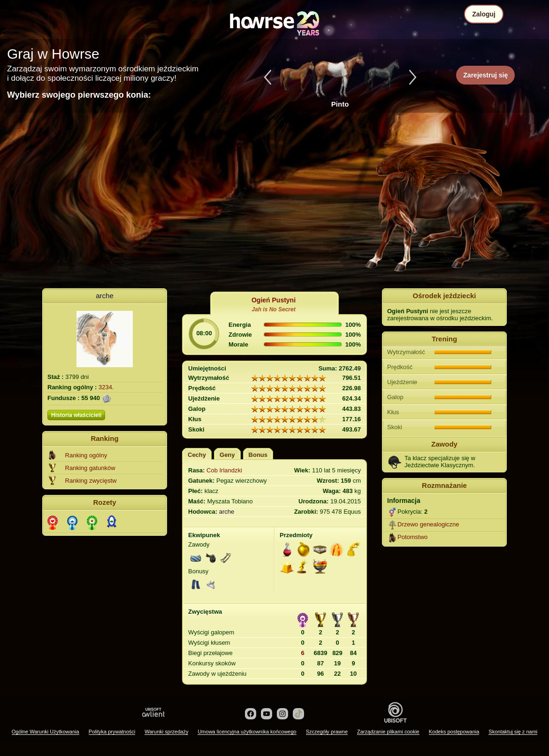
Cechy (197, 455)
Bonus (258, 455)
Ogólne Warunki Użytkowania (46, 732)
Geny (227, 455)
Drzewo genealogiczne (428, 524)
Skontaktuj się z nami (513, 732)
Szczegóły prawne (327, 732)
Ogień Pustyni (274, 300)
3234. (106, 387)
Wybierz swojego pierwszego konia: (79, 95)
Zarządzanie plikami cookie (388, 732)
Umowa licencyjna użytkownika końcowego (247, 732)
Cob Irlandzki (224, 470)
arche (105, 296)
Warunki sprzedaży (166, 732)
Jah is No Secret (273, 309)
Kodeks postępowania (454, 732)
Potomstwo (412, 537)
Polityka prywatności (112, 732)
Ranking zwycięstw (91, 481)
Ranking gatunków (90, 468)
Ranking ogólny (86, 455)
